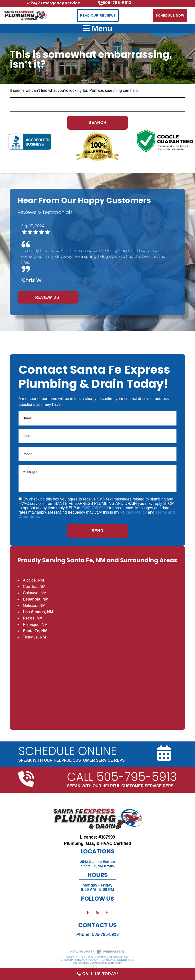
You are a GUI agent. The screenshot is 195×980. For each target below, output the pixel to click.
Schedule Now (170, 15)
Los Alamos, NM (38, 612)
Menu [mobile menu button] (97, 28)
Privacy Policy (134, 512)
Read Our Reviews (98, 15)
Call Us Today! (97, 974)
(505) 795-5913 (95, 508)
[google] (97, 912)
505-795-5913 (105, 934)
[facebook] (88, 912)
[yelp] (107, 912)
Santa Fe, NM (35, 631)
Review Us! (48, 297)
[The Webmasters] (97, 953)
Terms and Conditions (117, 960)
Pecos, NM (33, 618)
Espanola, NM (36, 599)
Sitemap (67, 960)
